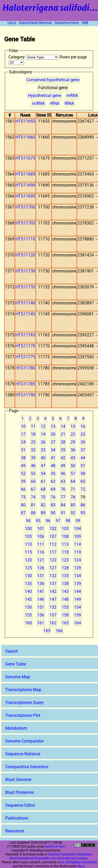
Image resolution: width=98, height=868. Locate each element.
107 (53, 536)
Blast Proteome (19, 792)
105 (28, 536)
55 (53, 474)
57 (73, 474)
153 (65, 607)
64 (73, 481)
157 (53, 615)
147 (53, 599)
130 (28, 576)
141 (41, 591)
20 (53, 434)
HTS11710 (25, 239)
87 (23, 513)
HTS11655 (25, 121)
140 (28, 591)
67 (33, 489)
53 (33, 474)
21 (63, 434)
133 (65, 576)
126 (41, 568)
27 (53, 442)
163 (65, 623)
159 (77, 615)
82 (43, 505)
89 (43, 513)
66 (23, 489)
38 (23, 458)
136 (41, 584)
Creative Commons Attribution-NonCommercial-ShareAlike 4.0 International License (51, 856)
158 (65, 615)
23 (83, 434)
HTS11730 (25, 271)
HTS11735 (25, 287)
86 (83, 505)
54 (43, 474)
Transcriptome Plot (23, 715)
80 (23, 505)
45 (23, 466)
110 (28, 544)
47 (43, 466)
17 (23, 434)
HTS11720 (25, 255)
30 (83, 442)
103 (65, 529)
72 (83, 489)
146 (41, 599)
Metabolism (16, 728)
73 (23, 497)
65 (83, 481)
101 (41, 529)
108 (65, 536)
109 (77, 536)
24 (23, 442)
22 (73, 434)
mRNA (72, 95)
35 (63, 450)
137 (53, 584)
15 (73, 426)
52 (23, 474)
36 (73, 450)
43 (73, 458)
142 (53, 591)
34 (53, 450)
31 (23, 450)
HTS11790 (25, 395)
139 (77, 584)
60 (33, 481)
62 (53, 481)
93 (83, 513)
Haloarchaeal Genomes (35, 23)
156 (41, 615)
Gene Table (16, 664)
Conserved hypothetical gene (53, 80)
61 (43, 481)
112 (53, 544)
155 (28, 615)
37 (83, 450)
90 (53, 513)
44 (83, 458)
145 (28, 599)
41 (53, 458)
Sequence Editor (20, 805)
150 (28, 607)
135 (28, 584)
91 (63, 513)
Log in (12, 23)
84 (63, 505)
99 (78, 521)
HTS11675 (25, 158)
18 (33, 434)
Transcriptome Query (24, 703)
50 (73, 466)
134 (77, 576)
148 (65, 599)
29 (73, 442)
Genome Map (18, 677)
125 (28, 568)
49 (63, 466)
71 (73, 489)
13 (53, 426)
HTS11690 (25, 185)
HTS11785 (25, 384)
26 (43, 442)
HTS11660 (25, 137)
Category (34, 57)
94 (28, 521)
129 (77, 568)
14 (63, 426)
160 (28, 623)
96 (48, 521)
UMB (85, 23)
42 (63, 458)
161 (41, 623)
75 (43, 497)
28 (63, 442)
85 (73, 505)
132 (53, 576)
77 (63, 497)
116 (41, 552)
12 (43, 426)
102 (53, 529)
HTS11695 (25, 196)
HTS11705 (25, 223)
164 (77, 623)
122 (53, 560)
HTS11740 (25, 303)
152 (53, 607)
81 (33, 505)
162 (53, 623)
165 (47, 631)
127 (53, 568)
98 (68, 521)
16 (83, 426)
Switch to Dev (55, 846)
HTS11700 (25, 207)
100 (28, 529)
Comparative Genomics (27, 767)
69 (53, 489)
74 (33, 497)
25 (33, 442)
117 (53, 552)
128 (65, 568)
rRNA (55, 103)
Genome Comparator (24, 741)
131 (41, 576)
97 (58, 521)
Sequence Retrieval (23, 754)
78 (73, 497)
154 (77, 607)
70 (63, 489)
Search (12, 651)
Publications (17, 818)
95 (38, 521)
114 (77, 544)
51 (83, 466)
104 (77, 529)
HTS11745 (25, 314)
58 (83, 474)
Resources (15, 831)
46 (33, 466)
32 (33, 450)
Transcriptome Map (23, 690)
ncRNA (38, 103)
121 (41, 560)
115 (28, 552)
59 (23, 481)
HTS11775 (25, 357)
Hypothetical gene (45, 95)
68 (43, 489)
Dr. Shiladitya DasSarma (79, 862)
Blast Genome (18, 780)
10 (23, 426)
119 (77, 552)
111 (41, 544)
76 (53, 497)
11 (33, 426)
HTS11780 (25, 368)
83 (53, 505)
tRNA (69, 103)
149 (77, 599)
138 (65, 584)
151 (41, 607)
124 (77, 560)
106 (41, 536)
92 (73, 513)
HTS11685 (25, 174)
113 (65, 544)
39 (33, 458)
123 (65, 560)
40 (43, 458)
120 (28, 560)
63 (63, 481)
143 (65, 591)
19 (43, 434)
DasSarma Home (67, 23)
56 (63, 474)
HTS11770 (25, 346)
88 (33, 513)
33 (43, 450)
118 (65, 552)
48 (53, 466)
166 (59, 631)
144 (77, 591)
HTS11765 (25, 335)
